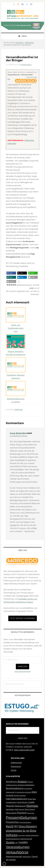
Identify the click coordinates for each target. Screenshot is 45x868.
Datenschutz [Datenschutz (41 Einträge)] (10, 792)
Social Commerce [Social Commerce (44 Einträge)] (32, 835)
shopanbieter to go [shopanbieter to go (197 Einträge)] (18, 830)
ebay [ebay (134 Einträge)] (34, 792)
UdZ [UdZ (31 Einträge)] (17, 843)
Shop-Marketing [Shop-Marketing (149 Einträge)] (28, 826)
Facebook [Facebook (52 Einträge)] (10, 795)
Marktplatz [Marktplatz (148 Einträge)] (32, 806)
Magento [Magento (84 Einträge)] (10, 806)
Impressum (16, 766)
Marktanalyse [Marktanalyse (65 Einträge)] (20, 806)
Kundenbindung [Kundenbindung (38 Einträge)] (11, 802)
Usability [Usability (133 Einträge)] (23, 842)
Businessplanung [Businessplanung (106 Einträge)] (15, 788)
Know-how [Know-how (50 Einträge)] (32, 799)
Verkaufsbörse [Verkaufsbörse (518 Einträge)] (17, 852)
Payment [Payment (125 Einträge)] (22, 813)
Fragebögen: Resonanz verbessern (16, 368)
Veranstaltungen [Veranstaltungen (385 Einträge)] (18, 847)
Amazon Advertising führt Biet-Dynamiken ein (16, 345)
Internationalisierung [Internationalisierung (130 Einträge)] (16, 799)
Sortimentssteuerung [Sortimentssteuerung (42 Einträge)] (13, 839)
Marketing (18, 410)
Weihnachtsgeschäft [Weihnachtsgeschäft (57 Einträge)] (14, 857)
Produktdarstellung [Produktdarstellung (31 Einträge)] (25, 822)
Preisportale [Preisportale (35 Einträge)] (31, 813)
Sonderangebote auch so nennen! (16, 392)
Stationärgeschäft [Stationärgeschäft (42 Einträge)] (26, 839)
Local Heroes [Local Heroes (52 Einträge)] (22, 802)
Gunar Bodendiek (18, 433)
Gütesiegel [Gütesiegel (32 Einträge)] (22, 796)
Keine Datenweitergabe (22, 672)
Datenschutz (16, 763)
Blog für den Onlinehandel (23, 14)
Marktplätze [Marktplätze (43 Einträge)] (10, 809)
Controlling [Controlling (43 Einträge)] (28, 789)
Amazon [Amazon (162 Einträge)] (22, 781)
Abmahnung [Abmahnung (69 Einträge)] (11, 782)
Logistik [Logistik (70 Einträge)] (31, 802)
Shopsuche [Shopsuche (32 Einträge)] (22, 835)
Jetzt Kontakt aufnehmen (23, 618)
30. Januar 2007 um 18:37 (19, 436)
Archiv (14, 770)
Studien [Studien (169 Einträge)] (10, 842)
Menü (24, 36)
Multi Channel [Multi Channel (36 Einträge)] (19, 809)
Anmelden (22, 667)
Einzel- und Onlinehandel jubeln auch (16, 320)
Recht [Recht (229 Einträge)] (10, 826)
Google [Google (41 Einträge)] (16, 795)
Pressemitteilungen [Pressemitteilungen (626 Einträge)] (21, 817)
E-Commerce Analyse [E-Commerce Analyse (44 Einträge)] (23, 792)
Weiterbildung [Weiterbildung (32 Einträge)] (27, 857)
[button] (11, 273)
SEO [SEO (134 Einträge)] (16, 826)
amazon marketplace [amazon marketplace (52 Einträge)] (26, 785)
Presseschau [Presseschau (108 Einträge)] (12, 822)
